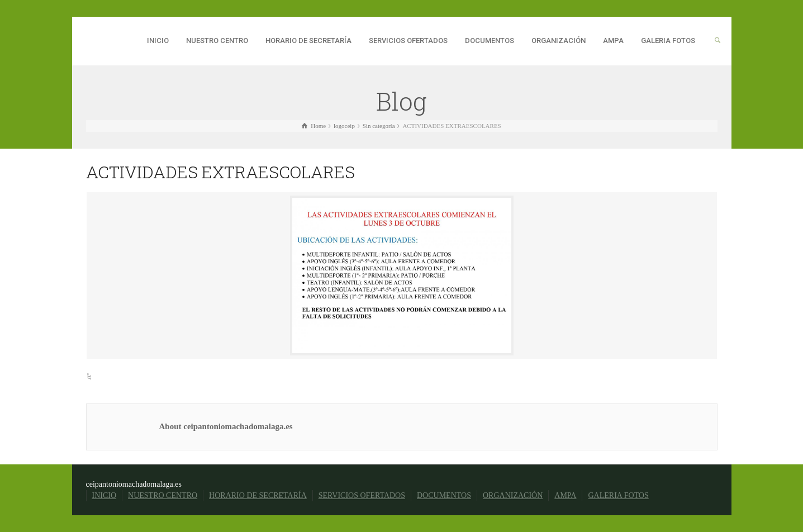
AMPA (613, 41)
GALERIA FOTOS (668, 41)
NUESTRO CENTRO (217, 41)
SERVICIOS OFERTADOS (408, 41)
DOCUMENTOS (490, 41)
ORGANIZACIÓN (559, 41)
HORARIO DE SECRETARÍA (308, 41)
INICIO (158, 41)
